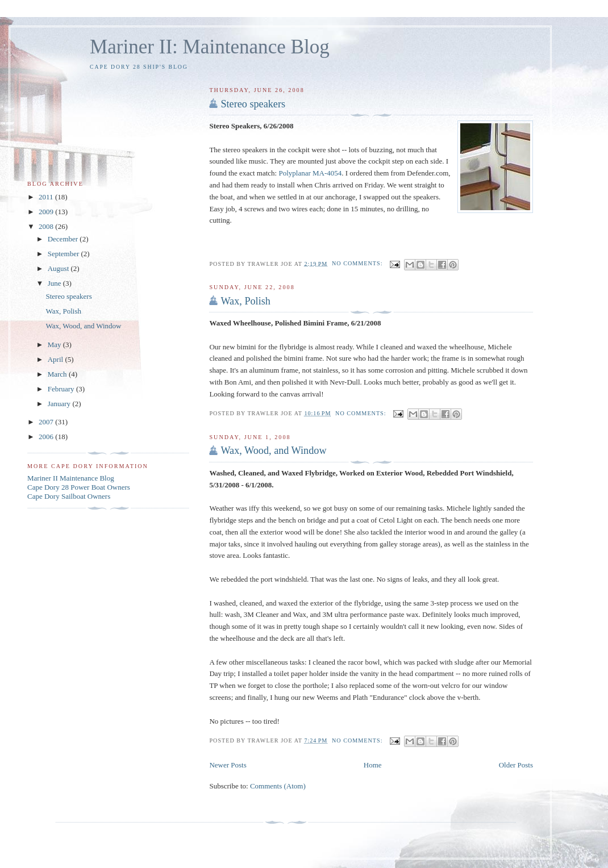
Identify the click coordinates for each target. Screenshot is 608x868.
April (57, 359)
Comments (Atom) (278, 786)
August (59, 268)
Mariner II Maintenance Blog (71, 478)
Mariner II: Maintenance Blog (210, 47)
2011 (47, 197)
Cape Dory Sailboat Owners (69, 496)
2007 (47, 422)
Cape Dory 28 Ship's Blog (139, 67)
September (64, 254)
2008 (47, 226)
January (60, 404)
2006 (47, 437)
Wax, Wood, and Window (273, 450)
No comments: (358, 263)
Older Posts (516, 765)
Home (373, 765)
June (55, 283)
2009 (47, 212)
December (64, 239)
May (55, 345)
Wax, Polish (245, 301)
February (62, 389)
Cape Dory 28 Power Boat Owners (79, 487)
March (58, 374)
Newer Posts (228, 765)
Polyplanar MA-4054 (310, 173)
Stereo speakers (253, 104)
